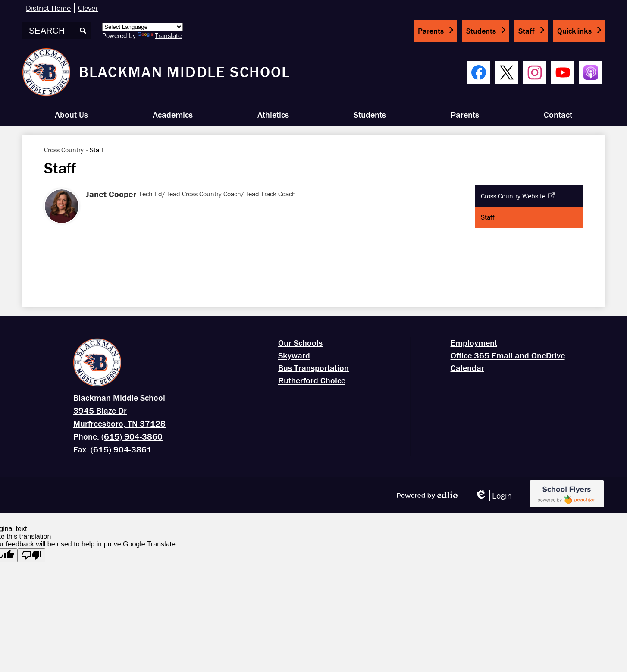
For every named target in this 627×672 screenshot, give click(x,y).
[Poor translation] (31, 555)
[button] (71, 115)
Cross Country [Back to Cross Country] (64, 150)
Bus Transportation (313, 368)
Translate (160, 35)
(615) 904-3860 (132, 436)
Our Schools (300, 343)
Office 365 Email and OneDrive (508, 355)
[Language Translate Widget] (143, 27)
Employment (474, 343)
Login (493, 495)
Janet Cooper (111, 194)
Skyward (294, 355)
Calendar (467, 368)
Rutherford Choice (312, 380)
